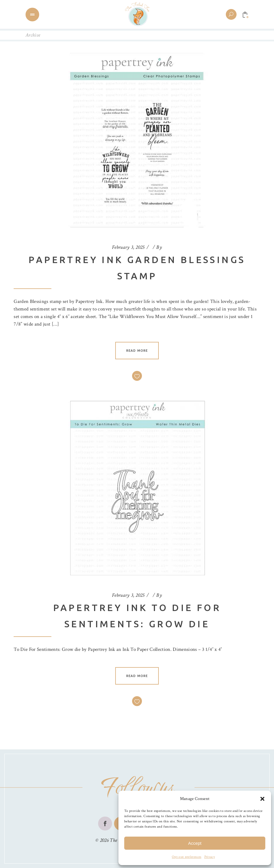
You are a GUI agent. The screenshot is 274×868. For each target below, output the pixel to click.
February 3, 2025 (128, 247)
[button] (262, 799)
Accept (195, 843)
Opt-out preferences (186, 857)
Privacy (210, 857)
